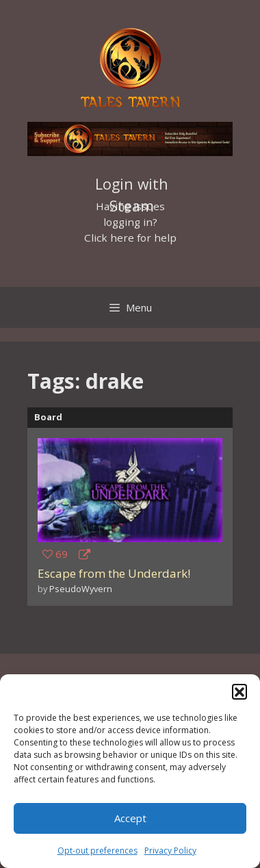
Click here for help (130, 238)
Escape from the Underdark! (114, 573)
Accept (130, 818)
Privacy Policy (170, 851)
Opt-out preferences (97, 851)
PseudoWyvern (81, 589)
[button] (239, 691)
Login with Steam (132, 186)
